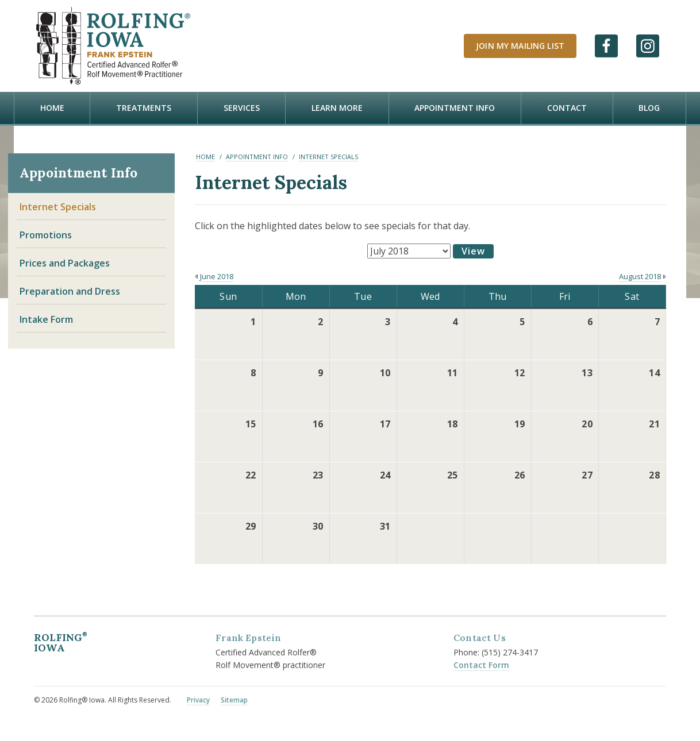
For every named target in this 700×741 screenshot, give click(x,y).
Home (52, 108)
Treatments (144, 108)
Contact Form (481, 664)
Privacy (198, 699)
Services (242, 108)
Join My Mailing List (520, 46)
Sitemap (234, 699)
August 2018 (640, 276)
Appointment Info (455, 108)
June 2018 (217, 276)
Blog (649, 108)
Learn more (337, 108)
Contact (567, 108)
